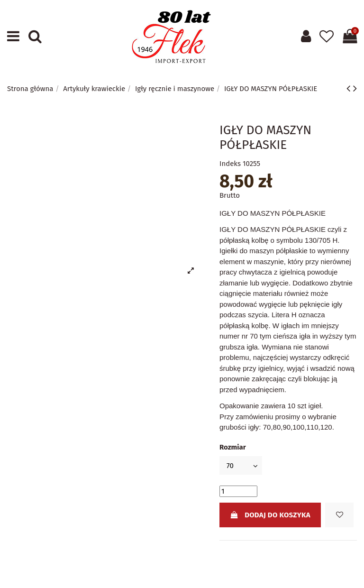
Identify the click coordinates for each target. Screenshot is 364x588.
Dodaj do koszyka (270, 515)
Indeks (230, 164)
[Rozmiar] (241, 465)
